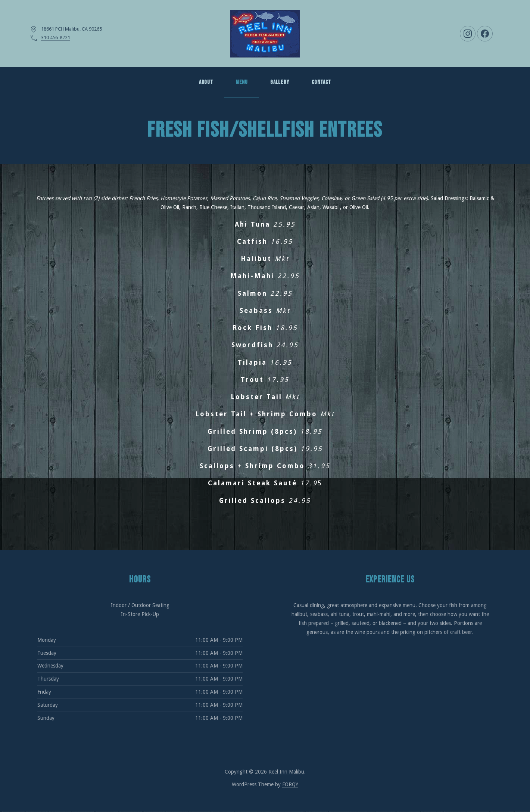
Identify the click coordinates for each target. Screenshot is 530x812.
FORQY (290, 784)
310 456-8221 (56, 38)
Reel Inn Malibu (286, 772)
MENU (242, 82)
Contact (322, 82)
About (206, 82)
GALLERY (280, 82)
